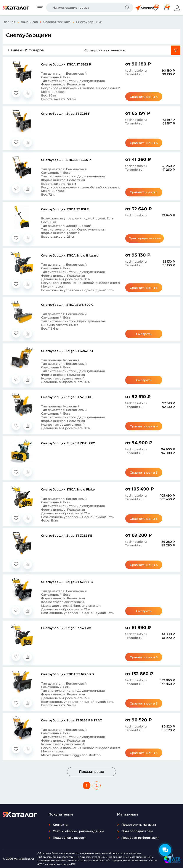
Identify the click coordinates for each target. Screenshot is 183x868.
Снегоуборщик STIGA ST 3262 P (66, 64)
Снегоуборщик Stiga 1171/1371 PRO (68, 443)
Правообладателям (137, 831)
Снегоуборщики (89, 22)
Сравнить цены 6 (145, 657)
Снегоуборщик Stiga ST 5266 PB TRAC (71, 720)
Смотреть (145, 334)
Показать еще (91, 772)
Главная (9, 22)
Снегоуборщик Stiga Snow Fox (66, 628)
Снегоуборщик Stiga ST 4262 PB (67, 351)
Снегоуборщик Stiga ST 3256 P (66, 114)
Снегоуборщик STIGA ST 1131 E (65, 209)
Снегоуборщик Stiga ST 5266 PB (67, 582)
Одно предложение (145, 238)
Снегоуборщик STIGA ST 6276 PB (67, 674)
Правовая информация (140, 838)
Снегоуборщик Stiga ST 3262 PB (67, 536)
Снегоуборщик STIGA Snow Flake (68, 489)
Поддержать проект (69, 838)
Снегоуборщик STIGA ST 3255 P (66, 160)
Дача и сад (29, 22)
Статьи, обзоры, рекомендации (78, 831)
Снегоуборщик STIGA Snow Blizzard (70, 255)
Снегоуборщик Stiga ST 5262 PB (67, 397)
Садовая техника (57, 22)
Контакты (61, 825)
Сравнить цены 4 (145, 97)
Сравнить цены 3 (145, 192)
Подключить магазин (139, 825)
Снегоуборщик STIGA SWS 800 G (67, 305)
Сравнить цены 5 (145, 288)
